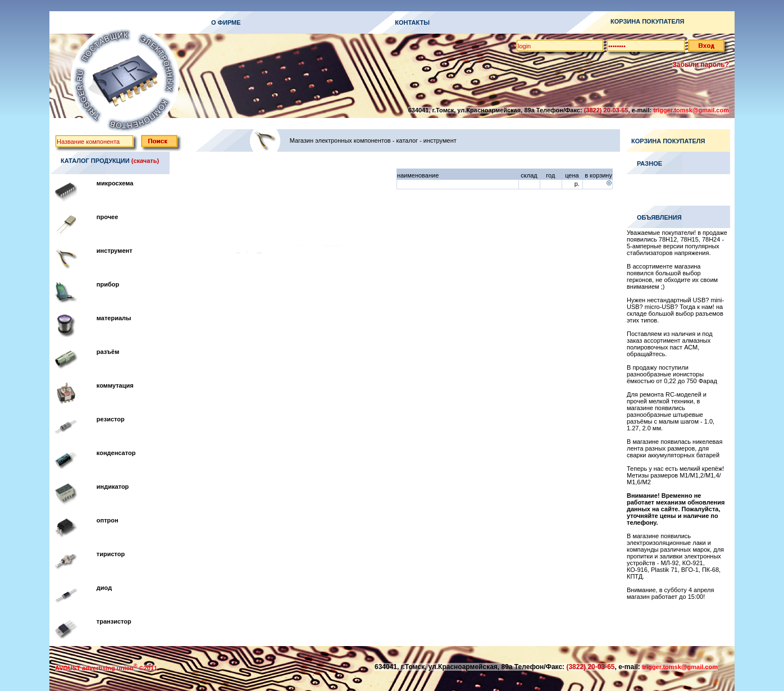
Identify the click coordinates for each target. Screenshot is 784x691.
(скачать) (145, 161)
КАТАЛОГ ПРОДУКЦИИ (95, 161)
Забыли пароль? (701, 65)
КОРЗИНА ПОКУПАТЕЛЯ (647, 21)
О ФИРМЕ (226, 22)
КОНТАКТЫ (412, 22)
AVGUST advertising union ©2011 (106, 668)
